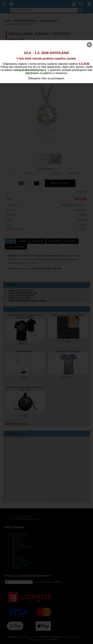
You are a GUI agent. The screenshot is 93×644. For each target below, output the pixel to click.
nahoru (88, 639)
